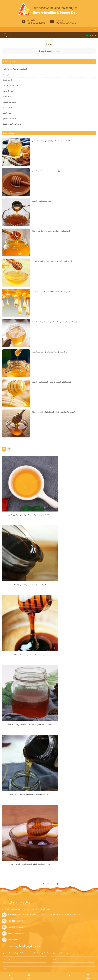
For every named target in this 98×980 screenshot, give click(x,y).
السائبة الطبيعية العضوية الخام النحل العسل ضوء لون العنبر (25, 504)
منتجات (4, 866)
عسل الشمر (7, 113)
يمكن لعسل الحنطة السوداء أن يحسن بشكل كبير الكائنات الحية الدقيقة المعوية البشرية (67, 933)
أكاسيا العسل (7, 80)
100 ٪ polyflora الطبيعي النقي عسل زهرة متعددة (51, 231)
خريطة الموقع (7, 885)
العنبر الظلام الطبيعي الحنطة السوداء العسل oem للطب (73, 622)
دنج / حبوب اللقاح (9, 118)
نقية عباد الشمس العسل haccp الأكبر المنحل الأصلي (52, 261)
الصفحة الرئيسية (45, 51)
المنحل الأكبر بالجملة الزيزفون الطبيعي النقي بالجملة (52, 382)
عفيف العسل (7, 108)
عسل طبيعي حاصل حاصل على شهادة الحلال (25, 563)
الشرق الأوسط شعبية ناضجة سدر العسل (47, 171)
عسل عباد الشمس (9, 102)
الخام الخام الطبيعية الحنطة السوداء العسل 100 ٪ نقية (25, 622)
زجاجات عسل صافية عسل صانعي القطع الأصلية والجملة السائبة (56, 322)
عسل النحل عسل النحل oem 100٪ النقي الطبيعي (51, 292)
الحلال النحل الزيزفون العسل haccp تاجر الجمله (50, 352)
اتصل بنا (5, 870)
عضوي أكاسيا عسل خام (10, 815)
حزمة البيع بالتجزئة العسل (12, 124)
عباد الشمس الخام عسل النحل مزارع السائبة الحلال (51, 141)
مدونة (4, 880)
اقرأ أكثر (7, 961)
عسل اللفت (7, 97)
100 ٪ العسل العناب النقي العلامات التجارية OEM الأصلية (54, 412)
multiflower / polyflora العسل (15, 69)
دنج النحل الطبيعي (8, 825)
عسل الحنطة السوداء (10, 86)
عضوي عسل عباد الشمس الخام (13, 820)
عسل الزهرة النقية (8, 839)
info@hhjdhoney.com (66, 23)
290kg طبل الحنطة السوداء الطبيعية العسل (73, 504)
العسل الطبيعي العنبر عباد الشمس (14, 829)
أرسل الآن (10, 747)
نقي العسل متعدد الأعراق (11, 849)
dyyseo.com (80, 971)
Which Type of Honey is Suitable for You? (58, 903)
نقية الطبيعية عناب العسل (11, 810)
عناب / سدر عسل (9, 75)
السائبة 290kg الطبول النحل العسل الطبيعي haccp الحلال (73, 563)
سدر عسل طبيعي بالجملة (42, 201)
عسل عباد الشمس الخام (10, 844)
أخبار (4, 875)
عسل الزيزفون (8, 91)
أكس (4, 890)
